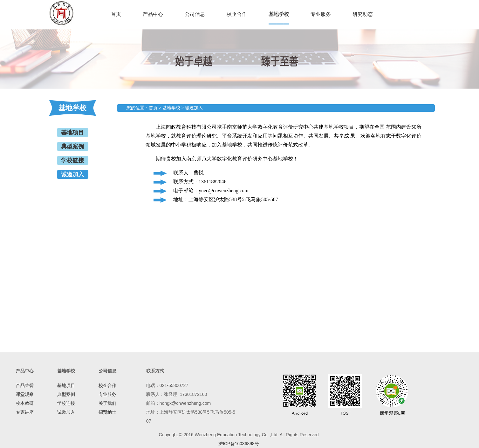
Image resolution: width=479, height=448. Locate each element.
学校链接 (72, 160)
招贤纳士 (107, 412)
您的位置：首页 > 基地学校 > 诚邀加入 (165, 108)
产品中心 (153, 14)
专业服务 (321, 14)
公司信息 (195, 14)
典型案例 (72, 146)
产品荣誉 (25, 385)
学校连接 (66, 403)
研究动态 (363, 14)
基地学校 (279, 14)
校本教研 (25, 403)
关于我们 (107, 403)
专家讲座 (25, 412)
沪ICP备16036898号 (239, 444)
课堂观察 (25, 394)
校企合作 (237, 14)
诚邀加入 (72, 174)
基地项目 (72, 132)
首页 (116, 14)
